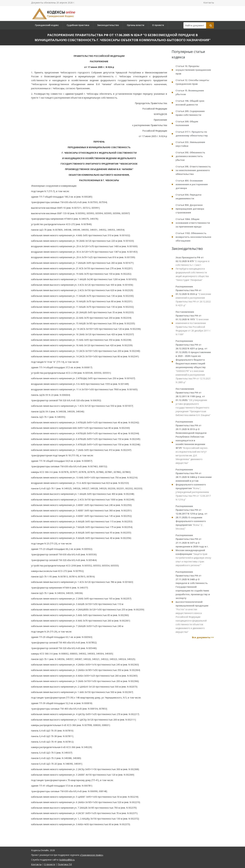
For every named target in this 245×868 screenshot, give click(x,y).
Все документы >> (203, 637)
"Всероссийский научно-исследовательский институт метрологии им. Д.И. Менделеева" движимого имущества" (192, 442)
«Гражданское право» (91, 855)
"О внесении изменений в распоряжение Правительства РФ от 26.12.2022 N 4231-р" (193, 296)
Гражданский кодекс (47, 25)
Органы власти (136, 25)
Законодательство (108, 25)
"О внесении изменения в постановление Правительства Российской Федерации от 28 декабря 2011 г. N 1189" (193, 323)
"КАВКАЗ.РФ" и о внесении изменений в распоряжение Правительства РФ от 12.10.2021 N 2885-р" (193, 362)
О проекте (158, 25)
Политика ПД (65, 864)
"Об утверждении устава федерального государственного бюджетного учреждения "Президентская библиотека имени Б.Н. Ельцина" (193, 402)
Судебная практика (78, 25)
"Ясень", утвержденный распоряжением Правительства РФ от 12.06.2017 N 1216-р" (194, 485)
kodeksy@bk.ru (67, 860)
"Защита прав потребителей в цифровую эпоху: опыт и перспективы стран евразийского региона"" (194, 550)
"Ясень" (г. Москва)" (191, 517)
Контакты (209, 3)
